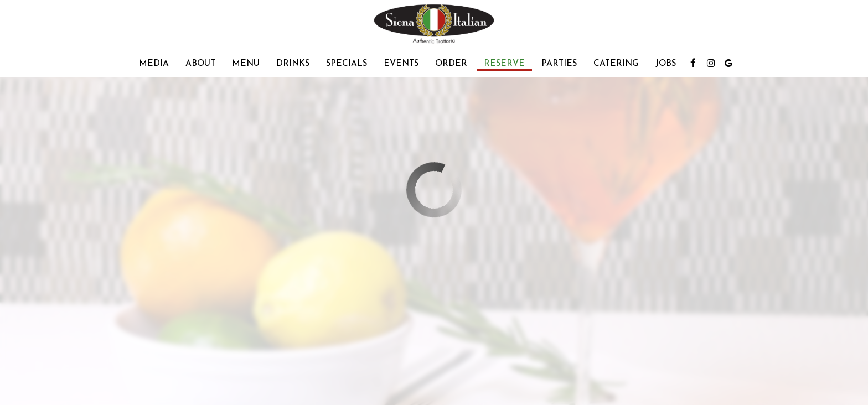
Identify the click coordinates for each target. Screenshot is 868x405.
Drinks (293, 64)
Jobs (666, 64)
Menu (246, 64)
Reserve (504, 64)
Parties (559, 64)
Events (401, 64)
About (200, 64)
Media (154, 64)
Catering (616, 64)
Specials (347, 64)
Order (451, 64)
